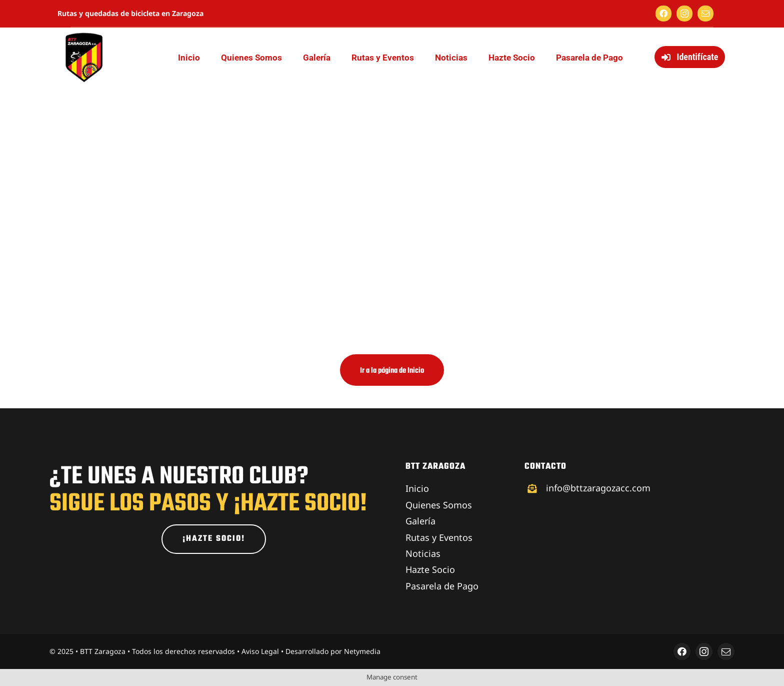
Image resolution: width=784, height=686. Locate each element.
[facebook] (663, 14)
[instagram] (684, 14)
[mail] (705, 14)
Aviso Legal (260, 651)
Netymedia (362, 651)
